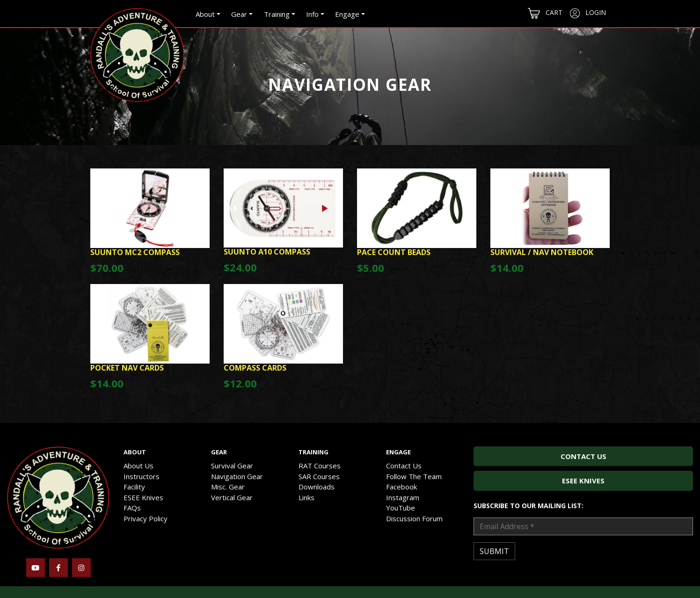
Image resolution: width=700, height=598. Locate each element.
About (205, 14)
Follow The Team (414, 476)
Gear (239, 14)
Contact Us (404, 466)
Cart (545, 13)
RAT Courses (320, 466)
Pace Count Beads (394, 252)
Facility (134, 487)
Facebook (401, 487)
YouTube (401, 508)
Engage (347, 14)
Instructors (142, 476)
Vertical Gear (232, 497)
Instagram (403, 497)
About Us (139, 466)
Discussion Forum (414, 518)
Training (277, 14)
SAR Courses (319, 476)
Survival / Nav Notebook (542, 252)
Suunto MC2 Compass (135, 252)
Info (312, 14)
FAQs (132, 508)
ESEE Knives (143, 497)
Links (306, 497)
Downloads (317, 487)
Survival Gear (232, 466)
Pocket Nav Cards (127, 368)
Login (588, 13)
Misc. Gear (228, 487)
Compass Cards (255, 368)
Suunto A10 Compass (267, 252)
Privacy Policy (146, 518)
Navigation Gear (237, 476)
